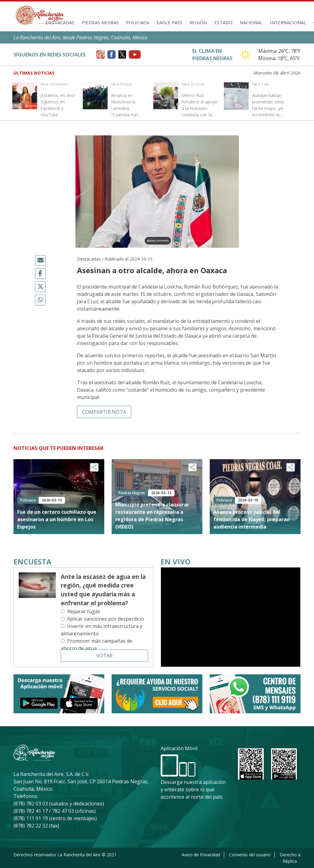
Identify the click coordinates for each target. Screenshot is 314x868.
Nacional (251, 22)
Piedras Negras (100, 22)
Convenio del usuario (250, 855)
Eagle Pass (169, 22)
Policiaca (138, 22)
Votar (104, 656)
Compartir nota (104, 412)
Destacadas (60, 22)
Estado (223, 22)
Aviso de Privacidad (201, 855)
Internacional (288, 22)
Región (198, 22)
